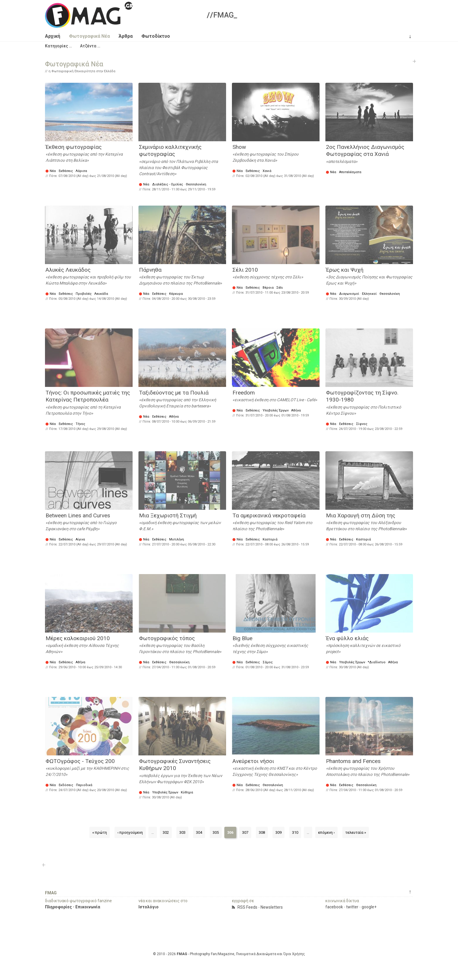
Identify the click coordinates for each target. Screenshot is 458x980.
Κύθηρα (187, 792)
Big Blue (242, 638)
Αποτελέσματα (350, 172)
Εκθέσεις (66, 171)
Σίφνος (362, 424)
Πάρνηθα (150, 270)
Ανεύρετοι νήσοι (253, 761)
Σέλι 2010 (245, 270)
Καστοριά (270, 539)
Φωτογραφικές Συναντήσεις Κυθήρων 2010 (175, 765)
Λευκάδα (101, 294)
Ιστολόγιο (149, 907)
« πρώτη (100, 832)
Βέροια (268, 288)
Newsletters (272, 907)
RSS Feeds (247, 907)
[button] (58, 46)
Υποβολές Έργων (276, 410)
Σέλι (280, 288)
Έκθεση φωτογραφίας (74, 147)
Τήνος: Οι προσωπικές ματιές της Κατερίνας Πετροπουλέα (88, 396)
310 (295, 832)
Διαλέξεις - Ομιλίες (168, 184)
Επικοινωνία (88, 907)
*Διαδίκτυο (377, 662)
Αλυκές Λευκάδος (68, 270)
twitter (352, 907)
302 (166, 832)
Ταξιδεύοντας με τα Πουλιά (174, 393)
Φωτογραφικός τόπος (167, 638)
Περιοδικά (84, 785)
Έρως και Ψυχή (345, 270)
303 (182, 832)
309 (279, 832)
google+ (369, 907)
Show (239, 147)
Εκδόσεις (66, 785)
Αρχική (53, 36)
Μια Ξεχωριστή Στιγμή (168, 515)
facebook (334, 907)
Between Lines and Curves (78, 515)
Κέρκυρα (176, 294)
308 (262, 832)
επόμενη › (326, 832)
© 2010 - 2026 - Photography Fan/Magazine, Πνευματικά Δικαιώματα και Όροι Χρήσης (229, 954)
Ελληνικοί (369, 294)
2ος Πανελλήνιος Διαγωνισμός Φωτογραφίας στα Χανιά (365, 151)
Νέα (53, 171)
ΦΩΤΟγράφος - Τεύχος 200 (80, 761)
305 (216, 832)
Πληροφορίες (58, 907)
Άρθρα (126, 36)
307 (245, 832)
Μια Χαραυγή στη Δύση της (361, 515)
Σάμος (268, 662)
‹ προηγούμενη (130, 832)
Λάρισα (81, 171)
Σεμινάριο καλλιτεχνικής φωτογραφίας (170, 151)
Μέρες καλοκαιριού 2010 (78, 638)
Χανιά (267, 171)
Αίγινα (80, 539)
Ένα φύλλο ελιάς (347, 638)
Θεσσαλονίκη (196, 184)
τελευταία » (356, 832)
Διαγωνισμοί (349, 294)
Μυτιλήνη (177, 539)
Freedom (244, 393)
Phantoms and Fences (353, 761)
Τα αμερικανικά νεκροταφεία (269, 515)
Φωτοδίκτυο (156, 36)
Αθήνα (174, 417)
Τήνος (80, 424)
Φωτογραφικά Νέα (89, 36)
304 (199, 832)
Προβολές (84, 294)
